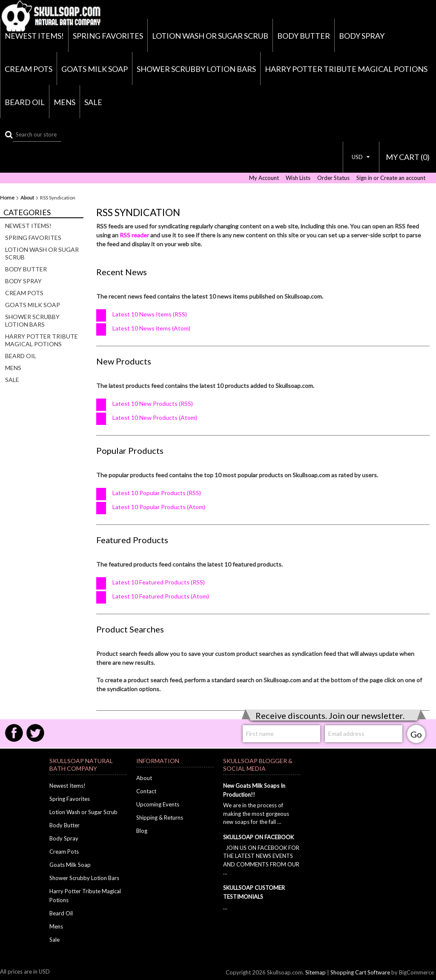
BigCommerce (416, 972)
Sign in (364, 178)
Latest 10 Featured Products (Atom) (161, 596)
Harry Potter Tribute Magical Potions (346, 69)
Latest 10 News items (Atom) (151, 328)
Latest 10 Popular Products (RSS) (157, 493)
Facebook (14, 733)
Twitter (35, 733)
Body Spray (362, 36)
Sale (93, 102)
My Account (264, 178)
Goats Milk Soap (95, 69)
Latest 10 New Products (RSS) (153, 403)
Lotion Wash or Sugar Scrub (210, 36)
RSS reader (134, 235)
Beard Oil (25, 102)
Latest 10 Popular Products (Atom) (159, 507)
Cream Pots (29, 69)
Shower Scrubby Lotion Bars (196, 69)
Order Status (333, 178)
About (27, 198)
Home (7, 198)
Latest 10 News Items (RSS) (150, 314)
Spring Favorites (108, 36)
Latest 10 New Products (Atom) (155, 417)
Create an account (403, 178)
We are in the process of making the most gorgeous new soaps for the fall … (256, 813)
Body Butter (304, 36)
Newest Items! (34, 36)
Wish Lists (298, 178)
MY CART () (408, 157)
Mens (65, 102)
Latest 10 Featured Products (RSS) (159, 582)
